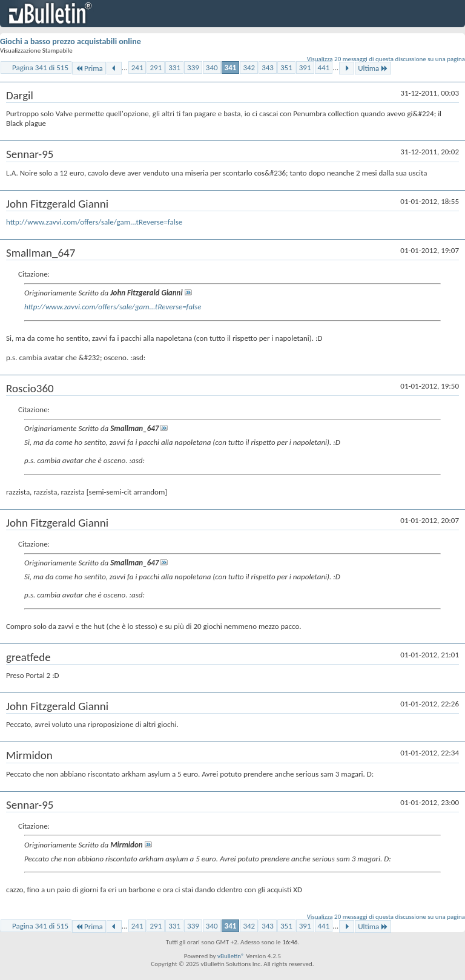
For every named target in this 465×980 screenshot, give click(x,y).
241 (137, 67)
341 (231, 67)
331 (174, 67)
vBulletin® (231, 956)
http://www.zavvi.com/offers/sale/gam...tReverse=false (94, 222)
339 (193, 67)
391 (305, 67)
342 (249, 67)
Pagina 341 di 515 (40, 67)
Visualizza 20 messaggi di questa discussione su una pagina (386, 59)
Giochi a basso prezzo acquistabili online (71, 41)
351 (286, 67)
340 (212, 67)
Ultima (373, 68)
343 (268, 67)
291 (156, 67)
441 (324, 67)
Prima (89, 68)
